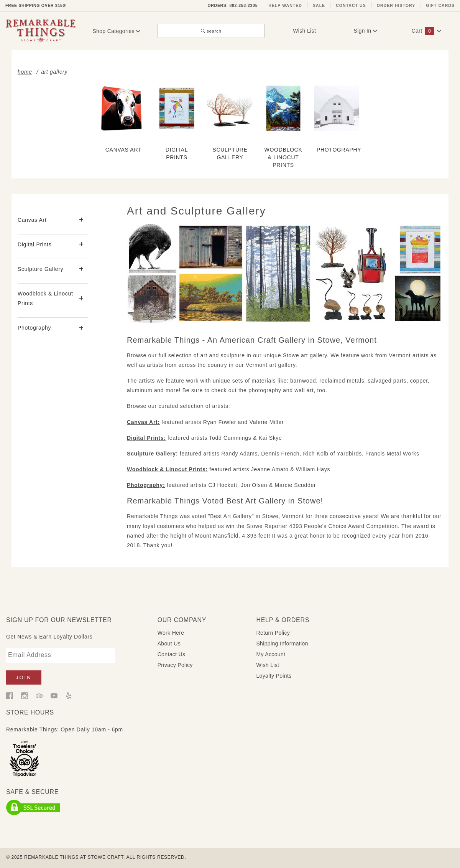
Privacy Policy (175, 665)
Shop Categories (116, 31)
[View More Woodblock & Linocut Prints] (81, 299)
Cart (427, 31)
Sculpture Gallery (40, 269)
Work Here (171, 633)
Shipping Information (282, 644)
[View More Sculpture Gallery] (81, 269)
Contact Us (351, 5)
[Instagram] (25, 695)
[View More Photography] (81, 328)
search (211, 31)
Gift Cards (440, 5)
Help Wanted (285, 5)
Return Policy (273, 633)
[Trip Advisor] (39, 695)
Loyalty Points (274, 676)
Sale (319, 5)
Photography (34, 328)
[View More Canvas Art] (81, 220)
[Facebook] (10, 695)
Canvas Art (32, 220)
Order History (396, 5)
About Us (169, 644)
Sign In (365, 31)
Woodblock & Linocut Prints (45, 298)
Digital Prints (34, 244)
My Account (271, 654)
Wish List (304, 31)
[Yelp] (69, 695)
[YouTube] (54, 695)
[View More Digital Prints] (81, 245)
